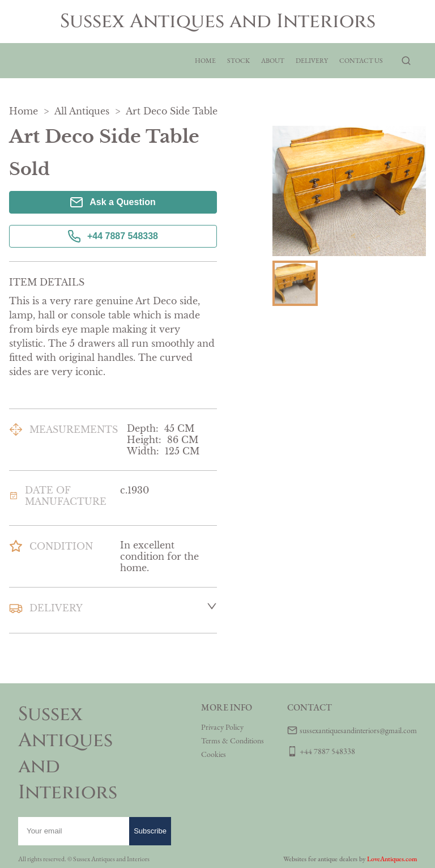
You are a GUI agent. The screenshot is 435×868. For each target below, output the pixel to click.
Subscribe (150, 831)
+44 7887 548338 (113, 236)
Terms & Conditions (233, 741)
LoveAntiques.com (392, 859)
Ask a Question (113, 202)
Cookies (214, 754)
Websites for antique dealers (320, 859)
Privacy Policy (222, 727)
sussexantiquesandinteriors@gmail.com (358, 730)
